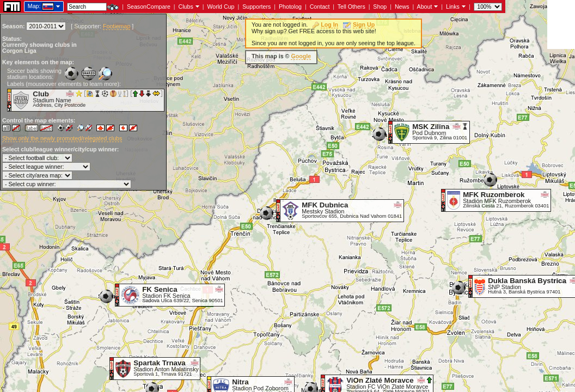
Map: (34, 6)
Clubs (186, 7)
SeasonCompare (149, 7)
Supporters (256, 7)
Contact (320, 7)
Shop (380, 7)
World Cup (221, 7)
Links (453, 7)
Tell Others (351, 7)
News (402, 7)
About (425, 7)
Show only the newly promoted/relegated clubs (62, 138)
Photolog (290, 7)
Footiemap (117, 26)
